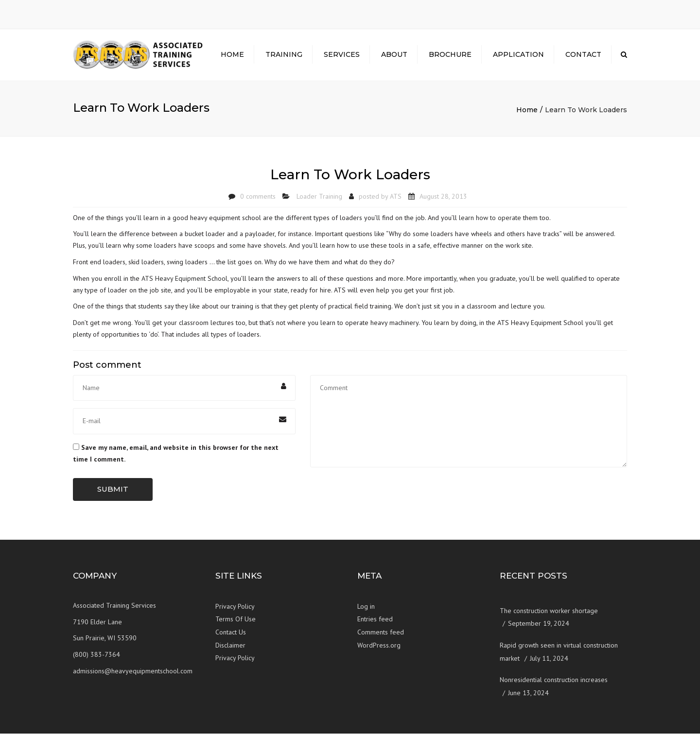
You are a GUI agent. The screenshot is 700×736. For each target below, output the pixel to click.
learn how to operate (490, 220)
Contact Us (231, 634)
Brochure (450, 56)
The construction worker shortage (549, 613)
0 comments (258, 199)
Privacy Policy (235, 609)
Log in (366, 609)
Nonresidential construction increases (554, 682)
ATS (396, 199)
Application (518, 56)
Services (342, 56)
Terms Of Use (236, 621)
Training (284, 56)
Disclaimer (230, 647)
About (394, 56)
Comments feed (381, 634)
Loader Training (319, 199)
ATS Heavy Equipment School (184, 281)
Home (232, 56)
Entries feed (375, 621)
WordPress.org (379, 647)
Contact (583, 56)
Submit (113, 491)
